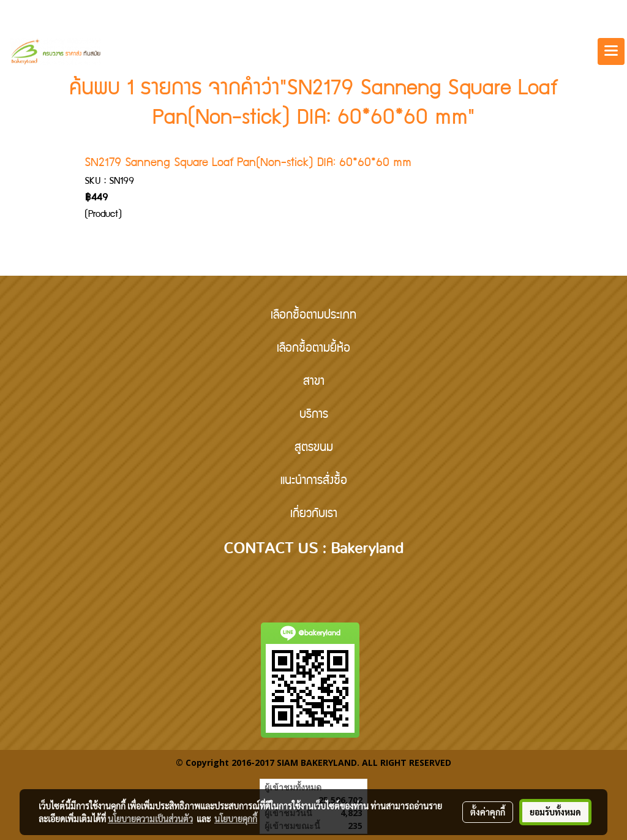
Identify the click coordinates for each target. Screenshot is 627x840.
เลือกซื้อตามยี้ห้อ (313, 349)
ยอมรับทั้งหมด (555, 812)
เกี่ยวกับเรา (314, 515)
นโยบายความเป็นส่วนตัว (150, 819)
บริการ (314, 415)
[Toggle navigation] (611, 51)
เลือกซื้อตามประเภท (313, 316)
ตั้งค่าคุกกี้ (488, 812)
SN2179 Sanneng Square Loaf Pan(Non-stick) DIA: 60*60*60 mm (248, 164)
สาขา (314, 382)
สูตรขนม (314, 448)
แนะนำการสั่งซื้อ (314, 482)
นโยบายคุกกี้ (236, 819)
